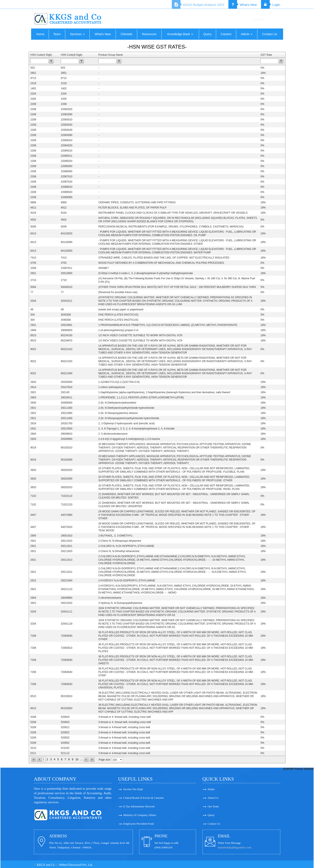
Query (207, 34)
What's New (243, 5)
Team (57, 34)
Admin (247, 34)
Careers (226, 34)
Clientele (126, 34)
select (121, 760)
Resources (149, 34)
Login (271, 5)
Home (40, 34)
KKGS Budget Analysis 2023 (198, 5)
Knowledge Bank (180, 34)
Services (77, 34)
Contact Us (270, 34)
